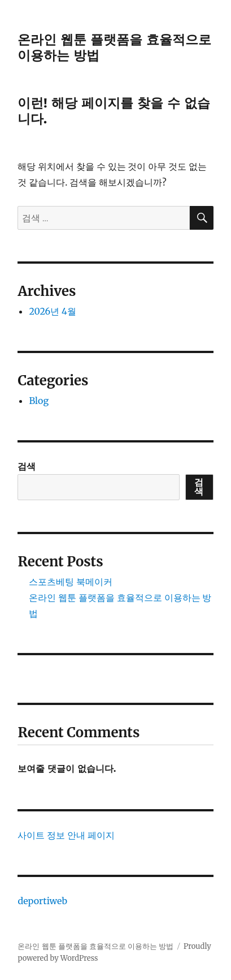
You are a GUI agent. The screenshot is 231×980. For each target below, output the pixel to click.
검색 (27, 466)
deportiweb (42, 901)
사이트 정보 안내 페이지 (66, 835)
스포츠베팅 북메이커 (71, 582)
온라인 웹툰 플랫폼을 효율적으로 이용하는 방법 (95, 946)
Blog (39, 401)
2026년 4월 (52, 311)
